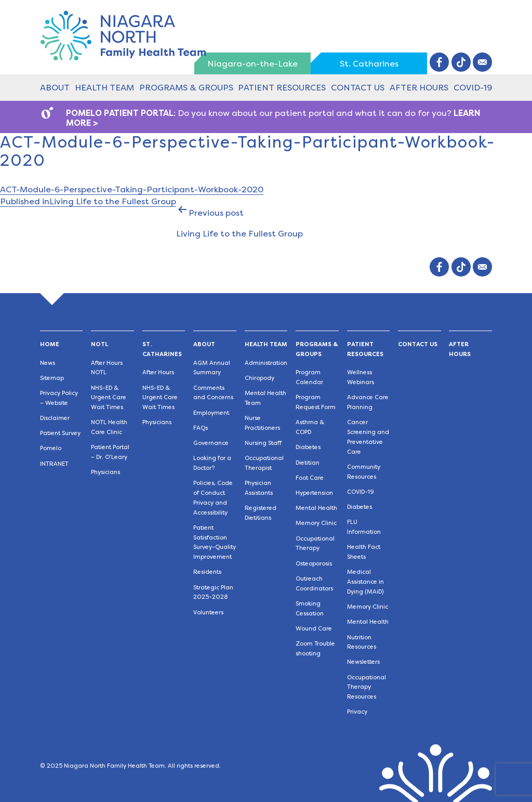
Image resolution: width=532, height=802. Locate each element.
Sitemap (52, 378)
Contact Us (358, 88)
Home (50, 344)
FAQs (201, 428)
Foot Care (310, 478)
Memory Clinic (316, 523)
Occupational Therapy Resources (367, 687)
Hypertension (314, 493)
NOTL (99, 344)
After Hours (419, 88)
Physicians (105, 472)
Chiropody (260, 378)
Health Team (104, 88)
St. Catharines (369, 64)
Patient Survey (60, 433)
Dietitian (308, 463)
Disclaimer (55, 418)
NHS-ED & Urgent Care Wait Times (109, 398)
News (48, 363)
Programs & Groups (186, 88)
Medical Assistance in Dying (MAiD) (365, 582)
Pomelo (51, 448)
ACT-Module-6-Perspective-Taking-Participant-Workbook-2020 (132, 189)
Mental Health (316, 508)
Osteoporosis (314, 564)
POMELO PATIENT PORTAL (120, 113)
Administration (266, 363)
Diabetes (308, 447)
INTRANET (54, 464)
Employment (211, 413)
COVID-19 (473, 88)
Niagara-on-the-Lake (252, 64)
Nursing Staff (263, 443)
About (55, 88)
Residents (207, 572)
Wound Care (314, 629)
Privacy (357, 712)
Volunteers (208, 613)
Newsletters (363, 662)
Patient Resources (282, 88)
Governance (211, 443)
